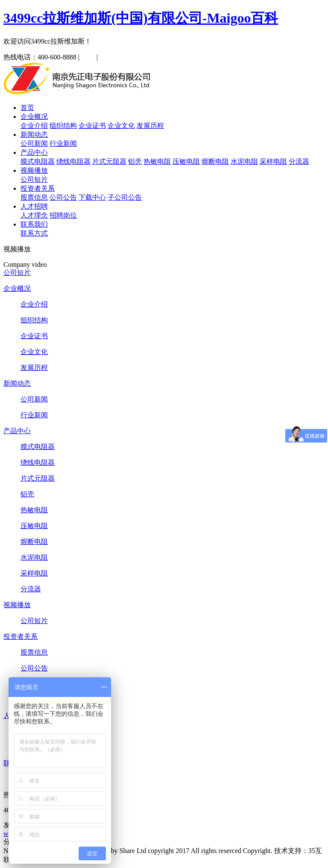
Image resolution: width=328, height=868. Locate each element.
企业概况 (34, 117)
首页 (27, 108)
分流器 (299, 161)
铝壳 (135, 161)
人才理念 (34, 215)
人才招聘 (34, 206)
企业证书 (92, 125)
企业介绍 (34, 125)
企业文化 (121, 125)
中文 (88, 57)
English (110, 57)
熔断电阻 (215, 161)
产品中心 (34, 152)
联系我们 (34, 224)
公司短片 (34, 179)
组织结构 (63, 125)
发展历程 (150, 125)
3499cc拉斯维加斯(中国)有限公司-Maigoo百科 (141, 18)
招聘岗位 (63, 215)
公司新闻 (34, 143)
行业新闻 (63, 143)
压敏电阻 (186, 161)
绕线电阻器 (73, 161)
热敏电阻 (157, 161)
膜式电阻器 (38, 161)
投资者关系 (38, 188)
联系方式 (34, 233)
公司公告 (63, 197)
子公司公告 (125, 197)
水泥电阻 (244, 161)
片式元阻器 (109, 161)
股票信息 (34, 197)
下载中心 (92, 197)
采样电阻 (273, 161)
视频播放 (34, 170)
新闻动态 (34, 134)
